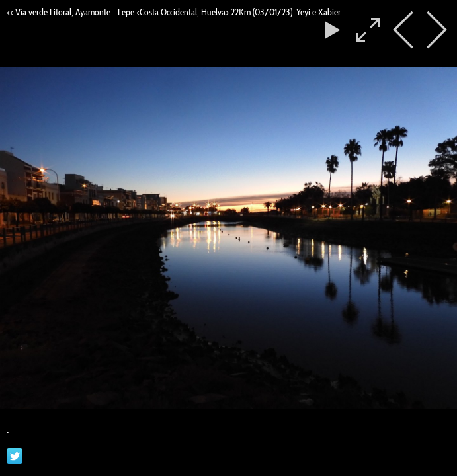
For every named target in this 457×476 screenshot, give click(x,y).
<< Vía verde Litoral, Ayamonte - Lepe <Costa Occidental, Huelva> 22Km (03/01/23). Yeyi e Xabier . (176, 12)
